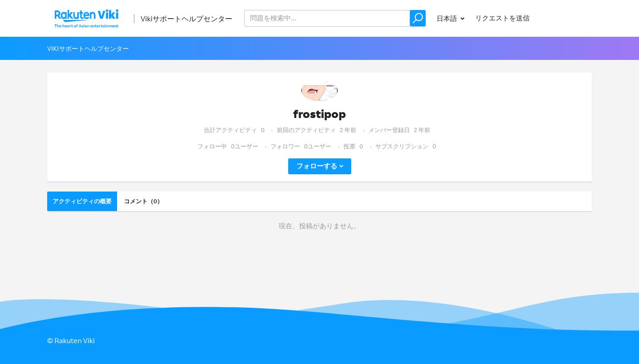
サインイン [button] (566, 18)
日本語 (447, 18)
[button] (418, 18)
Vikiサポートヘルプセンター (187, 19)
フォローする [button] (317, 166)
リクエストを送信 (502, 18)
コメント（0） (143, 201)
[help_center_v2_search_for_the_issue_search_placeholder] (335, 18)
